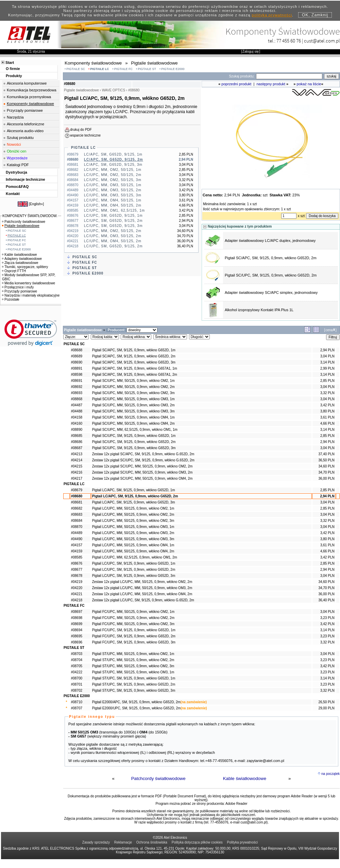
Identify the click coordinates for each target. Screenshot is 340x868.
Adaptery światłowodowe (22, 259)
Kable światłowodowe (245, 778)
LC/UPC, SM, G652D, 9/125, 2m (113, 221)
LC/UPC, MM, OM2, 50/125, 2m (113, 175)
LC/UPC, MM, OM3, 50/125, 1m (113, 185)
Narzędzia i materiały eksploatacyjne (31, 295)
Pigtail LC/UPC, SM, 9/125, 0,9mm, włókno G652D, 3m (134, 576)
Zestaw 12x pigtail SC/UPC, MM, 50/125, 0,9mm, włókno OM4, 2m (142, 479)
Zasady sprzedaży (96, 842)
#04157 (77, 545)
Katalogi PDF (18, 165)
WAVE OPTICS (114, 90)
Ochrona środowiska (152, 842)
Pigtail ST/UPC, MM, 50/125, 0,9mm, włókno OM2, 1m (133, 654)
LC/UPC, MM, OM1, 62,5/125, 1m (114, 210)
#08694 (77, 630)
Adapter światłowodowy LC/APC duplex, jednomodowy (270, 241)
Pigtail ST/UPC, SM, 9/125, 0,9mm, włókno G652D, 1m (134, 678)
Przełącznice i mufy (18, 287)
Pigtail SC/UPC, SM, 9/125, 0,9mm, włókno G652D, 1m (134, 436)
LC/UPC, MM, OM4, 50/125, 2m (113, 205)
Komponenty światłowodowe (30, 104)
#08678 (77, 576)
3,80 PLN (327, 411)
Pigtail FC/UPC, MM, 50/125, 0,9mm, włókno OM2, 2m (133, 618)
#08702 (77, 690)
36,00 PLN (326, 479)
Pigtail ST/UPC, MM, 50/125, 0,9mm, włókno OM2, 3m (133, 666)
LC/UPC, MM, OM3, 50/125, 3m (113, 195)
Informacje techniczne (26, 179)
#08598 (77, 375)
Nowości (14, 144)
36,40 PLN (326, 600)
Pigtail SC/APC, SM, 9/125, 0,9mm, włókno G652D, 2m (271, 258)
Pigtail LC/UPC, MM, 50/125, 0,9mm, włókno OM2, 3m (133, 521)
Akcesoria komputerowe (27, 83)
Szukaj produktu (20, 138)
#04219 (77, 582)
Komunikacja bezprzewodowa (32, 90)
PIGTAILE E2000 (173, 69)
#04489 (77, 533)
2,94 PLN (327, 350)
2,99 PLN (327, 368)
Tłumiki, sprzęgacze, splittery (25, 267)
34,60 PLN (326, 466)
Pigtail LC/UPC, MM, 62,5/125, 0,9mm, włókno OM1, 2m (135, 557)
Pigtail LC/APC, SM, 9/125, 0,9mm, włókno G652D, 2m (135, 496)
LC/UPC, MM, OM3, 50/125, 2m (113, 190)
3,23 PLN (327, 618)
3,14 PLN (327, 362)
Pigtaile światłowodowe (21, 226)
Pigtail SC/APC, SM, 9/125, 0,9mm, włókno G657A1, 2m (135, 375)
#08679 (77, 490)
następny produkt (271, 84)
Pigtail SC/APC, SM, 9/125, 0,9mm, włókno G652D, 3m (134, 362)
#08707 (77, 708)
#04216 (77, 472)
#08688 (77, 350)
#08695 (77, 636)
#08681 (77, 502)
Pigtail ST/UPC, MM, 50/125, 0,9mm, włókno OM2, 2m (133, 660)
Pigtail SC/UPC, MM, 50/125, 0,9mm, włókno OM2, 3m (133, 393)
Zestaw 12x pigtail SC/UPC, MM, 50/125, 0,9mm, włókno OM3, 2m (142, 472)
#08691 (77, 381)
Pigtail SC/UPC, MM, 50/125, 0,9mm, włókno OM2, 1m (133, 381)
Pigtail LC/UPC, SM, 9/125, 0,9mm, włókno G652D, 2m (134, 570)
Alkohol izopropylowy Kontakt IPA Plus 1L (259, 310)
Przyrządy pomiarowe (25, 110)
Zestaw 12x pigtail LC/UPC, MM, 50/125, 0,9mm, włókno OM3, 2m (142, 588)
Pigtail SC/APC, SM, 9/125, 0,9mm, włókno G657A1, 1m (135, 368)
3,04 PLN (327, 356)
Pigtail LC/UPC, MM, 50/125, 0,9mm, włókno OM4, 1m (133, 545)
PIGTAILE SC (76, 69)
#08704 (77, 660)
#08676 (77, 563)
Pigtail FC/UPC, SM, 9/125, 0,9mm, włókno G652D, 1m (134, 630)
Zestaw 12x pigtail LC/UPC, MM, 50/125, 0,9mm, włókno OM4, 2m (142, 594)
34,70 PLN (326, 472)
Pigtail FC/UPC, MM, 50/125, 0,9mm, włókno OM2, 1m (133, 612)
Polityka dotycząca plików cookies (197, 842)
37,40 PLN (326, 454)
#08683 (77, 515)
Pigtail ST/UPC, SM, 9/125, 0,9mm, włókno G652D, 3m (134, 690)
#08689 (77, 356)
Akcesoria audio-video (25, 131)
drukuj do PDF (81, 130)
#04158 (77, 417)
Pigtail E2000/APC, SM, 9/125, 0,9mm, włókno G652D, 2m (136, 702)
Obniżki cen (16, 151)
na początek (330, 774)
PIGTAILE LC (99, 69)
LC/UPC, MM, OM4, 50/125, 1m (113, 200)
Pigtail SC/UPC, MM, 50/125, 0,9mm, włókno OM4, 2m (133, 423)
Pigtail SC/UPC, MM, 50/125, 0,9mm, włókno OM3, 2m (133, 405)
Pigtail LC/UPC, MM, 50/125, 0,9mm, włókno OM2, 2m (133, 515)
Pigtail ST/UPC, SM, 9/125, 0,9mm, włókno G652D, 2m (134, 684)
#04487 (77, 405)
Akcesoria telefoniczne (26, 124)
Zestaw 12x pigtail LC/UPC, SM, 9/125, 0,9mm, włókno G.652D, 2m (143, 600)
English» (36, 204)
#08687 (77, 448)
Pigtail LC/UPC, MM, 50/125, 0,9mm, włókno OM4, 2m (133, 551)
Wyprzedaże (17, 158)
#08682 (77, 508)
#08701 (77, 684)
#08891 (77, 368)
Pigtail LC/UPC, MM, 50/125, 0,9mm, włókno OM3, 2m (133, 533)
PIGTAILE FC (123, 69)
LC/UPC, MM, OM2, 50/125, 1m (113, 170)
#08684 (77, 521)
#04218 (77, 600)
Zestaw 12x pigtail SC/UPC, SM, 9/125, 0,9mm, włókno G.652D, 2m (143, 460)
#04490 (77, 539)
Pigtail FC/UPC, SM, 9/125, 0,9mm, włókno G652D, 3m (134, 642)
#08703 (77, 654)
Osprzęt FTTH (14, 271)
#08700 (77, 678)
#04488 (77, 411)
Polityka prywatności (243, 842)
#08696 (77, 642)
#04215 (77, 466)
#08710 (77, 702)
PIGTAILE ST (147, 69)
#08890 (77, 430)
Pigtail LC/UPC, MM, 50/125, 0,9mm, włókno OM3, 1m (133, 527)
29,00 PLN (326, 708)
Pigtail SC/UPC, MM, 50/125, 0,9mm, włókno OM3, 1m (133, 399)
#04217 (77, 479)
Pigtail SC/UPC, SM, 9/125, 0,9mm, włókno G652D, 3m (134, 448)
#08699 (77, 624)
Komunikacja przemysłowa (29, 97)
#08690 (77, 362)
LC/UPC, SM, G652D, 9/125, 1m (113, 216)
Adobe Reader (236, 804)
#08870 (77, 527)
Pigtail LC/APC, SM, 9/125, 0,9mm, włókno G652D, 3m (134, 502)
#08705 (77, 666)
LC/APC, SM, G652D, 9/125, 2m (114, 160)
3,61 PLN (327, 417)
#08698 (77, 618)
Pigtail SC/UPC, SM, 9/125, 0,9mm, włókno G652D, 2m (271, 275)
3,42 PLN (327, 405)
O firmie (13, 69)
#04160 (77, 423)
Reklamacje (123, 842)
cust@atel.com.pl (322, 41)
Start (10, 63)
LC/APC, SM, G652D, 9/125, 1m (113, 154)
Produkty (14, 76)
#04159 (77, 551)
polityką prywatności (272, 15)
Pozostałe (11, 299)
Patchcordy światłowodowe (158, 778)
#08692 (77, 387)
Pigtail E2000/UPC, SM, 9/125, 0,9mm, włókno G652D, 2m (137, 708)
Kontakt (13, 194)
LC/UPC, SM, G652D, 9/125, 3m (113, 226)
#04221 (77, 594)
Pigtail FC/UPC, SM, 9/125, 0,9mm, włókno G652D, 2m (134, 636)
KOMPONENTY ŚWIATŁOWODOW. (30, 216)
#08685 (77, 436)
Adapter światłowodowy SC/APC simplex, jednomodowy (271, 293)
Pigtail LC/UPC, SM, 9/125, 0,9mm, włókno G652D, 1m (134, 563)
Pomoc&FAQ (17, 187)
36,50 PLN (326, 460)
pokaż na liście (309, 84)
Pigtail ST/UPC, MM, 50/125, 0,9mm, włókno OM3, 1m (133, 672)
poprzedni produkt (236, 84)
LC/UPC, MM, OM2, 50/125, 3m (113, 180)
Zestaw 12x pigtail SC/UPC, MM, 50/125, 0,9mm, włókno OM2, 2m (142, 466)
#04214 (77, 460)
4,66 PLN (327, 423)
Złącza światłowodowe (20, 263)
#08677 (77, 570)
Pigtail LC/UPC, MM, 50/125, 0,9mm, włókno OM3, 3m (133, 539)
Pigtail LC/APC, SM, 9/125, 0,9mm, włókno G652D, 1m (134, 490)
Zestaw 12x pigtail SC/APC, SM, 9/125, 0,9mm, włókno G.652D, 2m (143, 454)
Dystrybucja (16, 172)
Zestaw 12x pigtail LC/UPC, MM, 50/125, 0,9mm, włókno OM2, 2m (142, 582)
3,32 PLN (327, 393)
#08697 (77, 612)
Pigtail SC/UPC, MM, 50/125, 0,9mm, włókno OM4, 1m (133, 417)
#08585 (77, 557)
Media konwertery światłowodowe (29, 283)
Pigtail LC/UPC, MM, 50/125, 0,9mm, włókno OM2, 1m (133, 508)
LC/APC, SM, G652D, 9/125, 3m (113, 165)
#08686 (77, 442)
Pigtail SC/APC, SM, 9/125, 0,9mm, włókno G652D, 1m (134, 350)
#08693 (77, 393)
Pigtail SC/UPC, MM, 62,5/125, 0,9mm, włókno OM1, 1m (135, 430)
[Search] (289, 76)
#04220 (77, 588)
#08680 (77, 496)
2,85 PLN (327, 381)
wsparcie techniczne (85, 135)
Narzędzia (15, 117)
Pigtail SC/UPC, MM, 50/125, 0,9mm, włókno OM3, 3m (133, 411)
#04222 (77, 672)
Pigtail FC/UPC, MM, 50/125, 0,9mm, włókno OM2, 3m (133, 624)
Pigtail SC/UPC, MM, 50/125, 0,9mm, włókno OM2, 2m (133, 387)
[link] (31, 333)
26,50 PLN (326, 702)
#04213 (77, 454)
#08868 (77, 399)
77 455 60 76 (289, 41)
